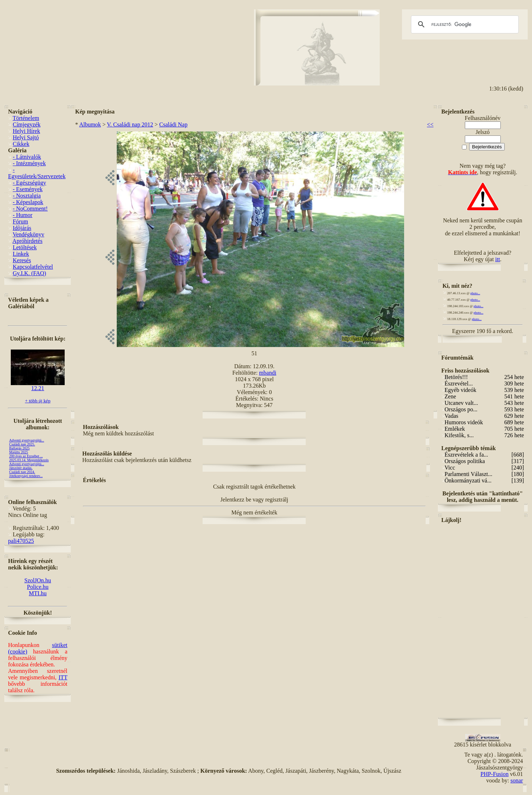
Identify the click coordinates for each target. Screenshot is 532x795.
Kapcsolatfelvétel (33, 267)
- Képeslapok (28, 202)
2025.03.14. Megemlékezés (29, 460)
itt (498, 259)
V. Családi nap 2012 (130, 124)
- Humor (22, 215)
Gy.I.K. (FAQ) (29, 273)
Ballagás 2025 (19, 448)
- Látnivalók (27, 157)
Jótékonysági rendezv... (26, 476)
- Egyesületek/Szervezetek (37, 173)
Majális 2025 (18, 452)
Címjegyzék (26, 124)
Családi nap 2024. (22, 472)
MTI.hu (38, 593)
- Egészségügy (29, 183)
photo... (475, 293)
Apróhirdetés (28, 241)
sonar (517, 780)
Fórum (20, 221)
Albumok (90, 124)
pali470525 (21, 541)
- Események (27, 189)
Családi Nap (173, 124)
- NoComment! (30, 209)
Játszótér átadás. (21, 468)
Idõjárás (22, 228)
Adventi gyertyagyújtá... (26, 440)
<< (430, 124)
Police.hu (38, 587)
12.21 (38, 386)
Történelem (26, 118)
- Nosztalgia (27, 196)
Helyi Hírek (26, 131)
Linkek (21, 254)
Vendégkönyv (28, 234)
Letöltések (25, 247)
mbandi (268, 373)
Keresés (22, 260)
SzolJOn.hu (38, 580)
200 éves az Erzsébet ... (26, 456)
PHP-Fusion (495, 774)
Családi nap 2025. (22, 444)
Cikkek (21, 144)
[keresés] (464, 24)
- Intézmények (29, 163)
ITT (63, 677)
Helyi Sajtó (26, 137)
